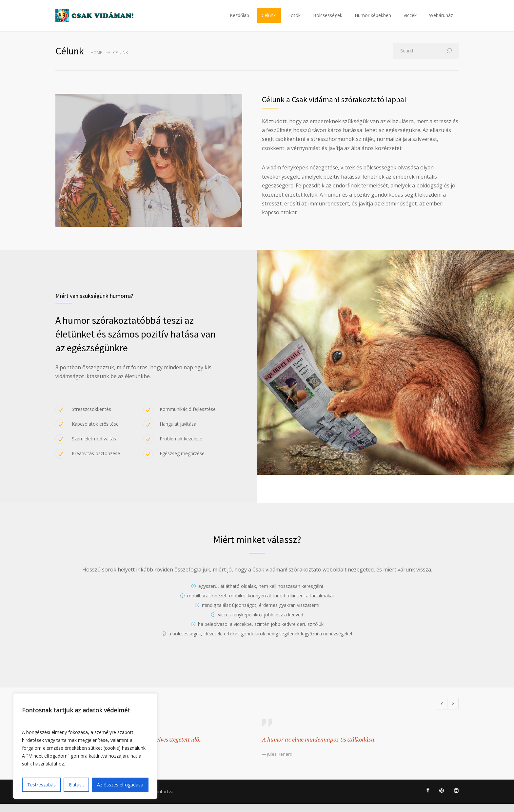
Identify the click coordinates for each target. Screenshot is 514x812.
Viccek (410, 19)
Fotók (294, 19)
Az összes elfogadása (120, 785)
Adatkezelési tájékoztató (82, 800)
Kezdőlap (239, 19)
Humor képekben (373, 19)
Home (96, 61)
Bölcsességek (328, 19)
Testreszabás (41, 785)
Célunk (269, 19)
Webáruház (441, 19)
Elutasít (77, 785)
